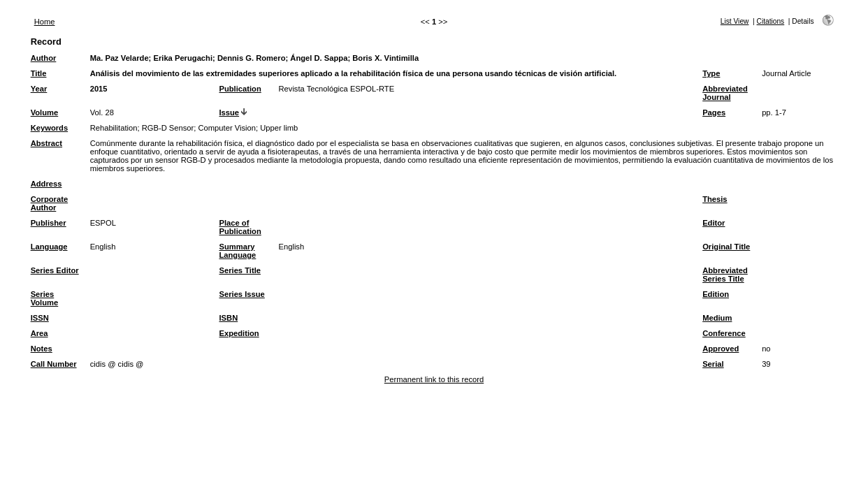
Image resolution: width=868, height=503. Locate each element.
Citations (771, 21)
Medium (717, 318)
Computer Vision (227, 128)
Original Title (726, 247)
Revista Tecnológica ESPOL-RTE (336, 89)
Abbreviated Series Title (725, 275)
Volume (45, 112)
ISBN (228, 318)
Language (49, 247)
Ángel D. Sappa (319, 58)
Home (45, 22)
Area (39, 333)
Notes (42, 349)
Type (711, 73)
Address (46, 184)
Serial (713, 364)
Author (44, 58)
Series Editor (55, 270)
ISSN (40, 318)
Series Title (240, 270)
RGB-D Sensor (168, 128)
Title (39, 73)
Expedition (239, 333)
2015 (99, 89)
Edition (716, 294)
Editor (714, 223)
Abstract (46, 143)
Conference (724, 333)
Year (39, 89)
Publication (240, 89)
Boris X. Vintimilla (385, 58)
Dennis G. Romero (252, 58)
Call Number (54, 364)
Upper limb (279, 128)
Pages (714, 112)
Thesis (715, 199)
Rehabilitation (114, 128)
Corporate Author (49, 203)
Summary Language (237, 251)
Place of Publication (240, 227)
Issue (229, 112)
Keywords (49, 128)
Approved (721, 349)
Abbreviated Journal (725, 93)
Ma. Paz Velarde (120, 58)
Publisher (49, 223)
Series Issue (241, 294)
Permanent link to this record (434, 379)
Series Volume (45, 298)
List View (735, 21)
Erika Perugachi (183, 58)
